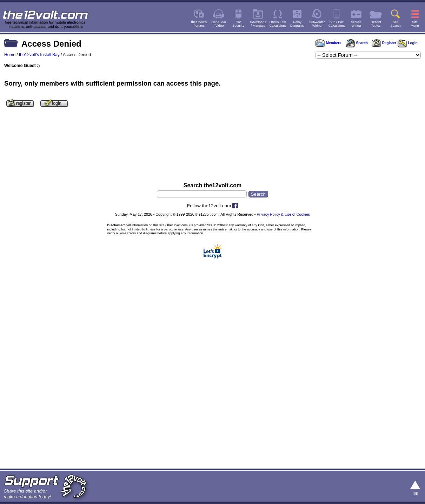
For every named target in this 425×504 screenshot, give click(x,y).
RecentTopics (376, 24)
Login (408, 43)
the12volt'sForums (199, 24)
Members (328, 43)
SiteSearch (396, 24)
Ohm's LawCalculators (278, 24)
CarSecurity (238, 24)
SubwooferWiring (317, 24)
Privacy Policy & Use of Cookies (284, 214)
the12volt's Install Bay (39, 55)
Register (384, 43)
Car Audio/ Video (219, 24)
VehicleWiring (356, 24)
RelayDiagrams (297, 24)
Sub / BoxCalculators (337, 24)
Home (10, 55)
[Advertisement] (212, 148)
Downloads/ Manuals (258, 24)
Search (357, 43)
